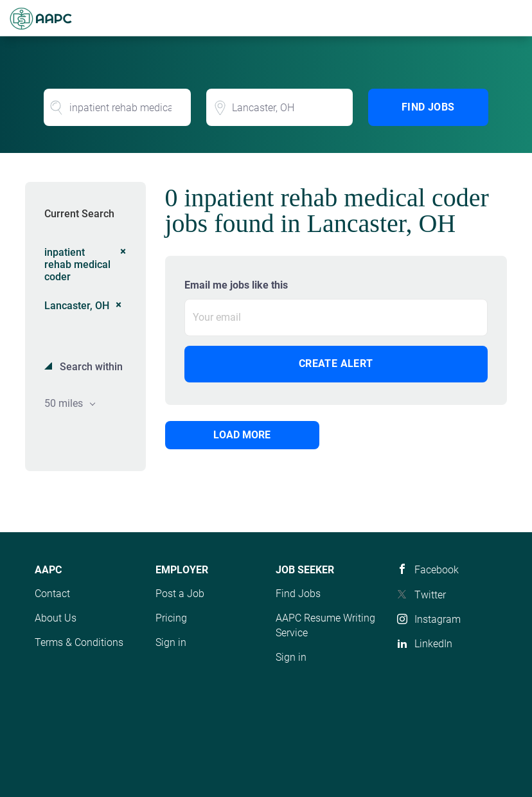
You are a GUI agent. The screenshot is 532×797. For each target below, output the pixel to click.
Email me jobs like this (236, 285)
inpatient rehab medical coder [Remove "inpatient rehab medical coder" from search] (77, 264)
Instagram (438, 619)
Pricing (171, 618)
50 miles (65, 403)
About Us (56, 618)
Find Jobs (428, 107)
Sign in (171, 642)
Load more (242, 435)
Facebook (437, 570)
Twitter (430, 595)
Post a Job (180, 594)
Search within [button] (90, 367)
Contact (52, 594)
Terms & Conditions (79, 642)
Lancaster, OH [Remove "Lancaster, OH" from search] (77, 306)
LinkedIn (433, 644)
